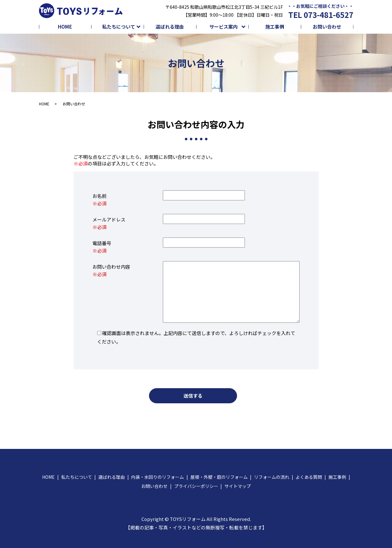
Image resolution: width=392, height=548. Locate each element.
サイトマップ (238, 486)
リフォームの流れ (272, 477)
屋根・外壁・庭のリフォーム (219, 477)
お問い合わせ (327, 27)
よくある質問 (309, 477)
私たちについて (119, 27)
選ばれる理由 (170, 27)
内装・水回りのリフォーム (157, 477)
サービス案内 (224, 27)
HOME (65, 27)
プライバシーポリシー (196, 486)
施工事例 (275, 27)
